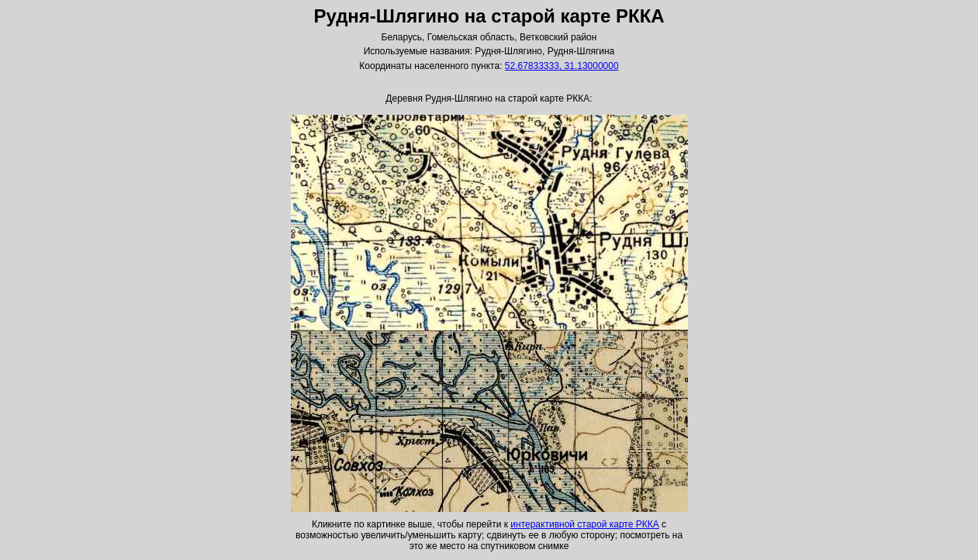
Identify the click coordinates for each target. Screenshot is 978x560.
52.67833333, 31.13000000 (562, 66)
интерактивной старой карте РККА (584, 524)
